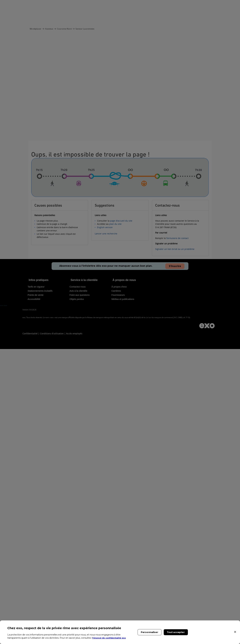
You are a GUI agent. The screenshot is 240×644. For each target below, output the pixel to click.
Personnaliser (150, 632)
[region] (120, 632)
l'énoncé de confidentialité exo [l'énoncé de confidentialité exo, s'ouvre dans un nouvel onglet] (111, 638)
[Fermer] (235, 632)
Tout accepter (176, 632)
